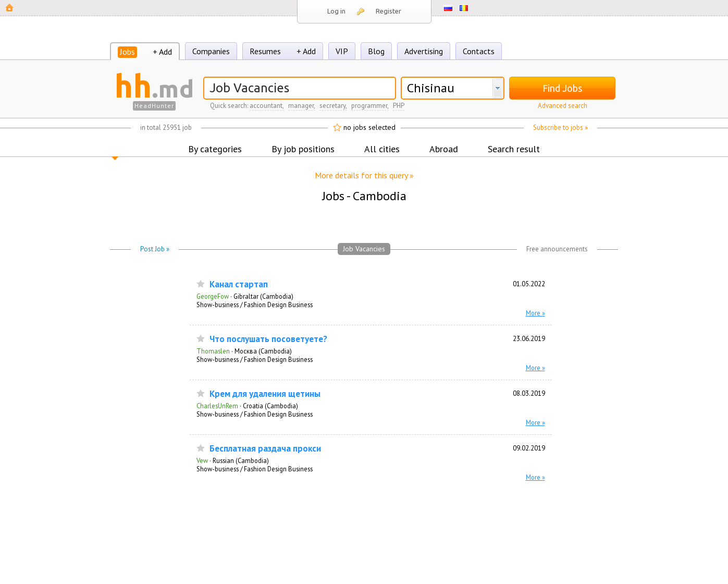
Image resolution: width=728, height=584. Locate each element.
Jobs (127, 52)
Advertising (424, 51)
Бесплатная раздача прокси (265, 449)
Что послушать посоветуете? (268, 339)
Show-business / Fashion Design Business (255, 305)
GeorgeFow (213, 296)
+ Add (162, 52)
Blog (376, 51)
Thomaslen (213, 351)
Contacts (479, 51)
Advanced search (563, 106)
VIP (342, 51)
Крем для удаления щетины (265, 394)
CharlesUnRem (217, 406)
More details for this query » (364, 175)
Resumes (265, 51)
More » (535, 313)
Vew (202, 460)
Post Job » (155, 249)
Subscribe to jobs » (560, 127)
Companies (211, 51)
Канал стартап (239, 284)
